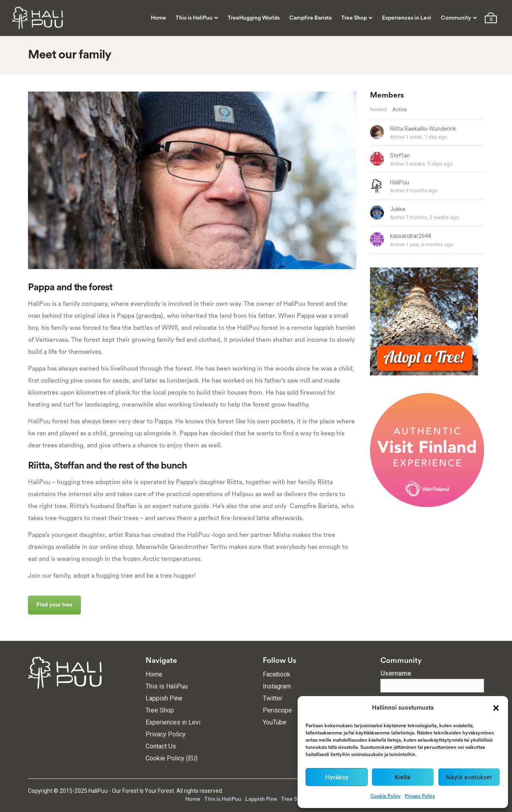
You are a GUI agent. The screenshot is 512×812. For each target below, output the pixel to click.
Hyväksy (337, 777)
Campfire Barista (310, 18)
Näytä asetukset (469, 777)
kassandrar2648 (411, 236)
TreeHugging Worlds (254, 18)
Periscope (277, 710)
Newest (379, 110)
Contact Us (161, 746)
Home (158, 18)
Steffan (400, 156)
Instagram (277, 686)
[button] (496, 708)
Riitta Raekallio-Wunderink (423, 129)
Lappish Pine (164, 698)
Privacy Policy (420, 796)
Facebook (277, 674)
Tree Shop (354, 18)
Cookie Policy (386, 796)
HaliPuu (400, 182)
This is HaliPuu (194, 18)
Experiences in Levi (407, 18)
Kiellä (403, 777)
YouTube (275, 722)
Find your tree (54, 605)
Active (400, 110)
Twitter (273, 698)
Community (456, 18)
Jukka (398, 209)
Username (396, 674)
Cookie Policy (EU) (172, 758)
